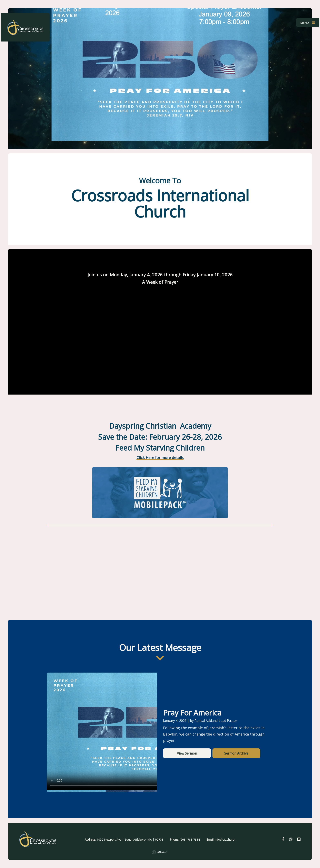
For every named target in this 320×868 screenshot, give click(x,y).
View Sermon (187, 753)
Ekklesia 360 (160, 852)
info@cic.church (225, 839)
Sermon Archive (236, 753)
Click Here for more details (160, 458)
